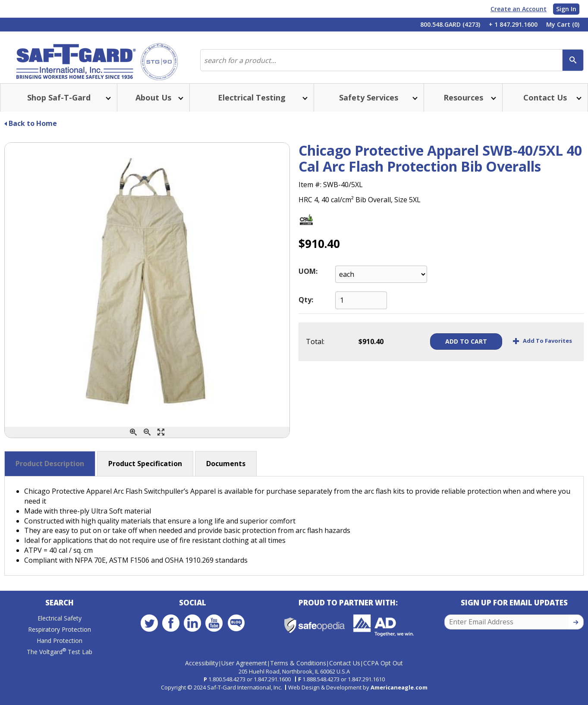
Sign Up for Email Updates (514, 613)
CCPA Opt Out (383, 670)
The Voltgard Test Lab (60, 662)
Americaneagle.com (399, 694)
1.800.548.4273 (227, 686)
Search (60, 613)
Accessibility (202, 670)
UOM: (308, 280)
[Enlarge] (161, 441)
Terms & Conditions (298, 670)
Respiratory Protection (60, 640)
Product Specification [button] (145, 472)
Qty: (306, 308)
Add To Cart (453, 350)
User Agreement (244, 670)
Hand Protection (60, 651)
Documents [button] (226, 472)
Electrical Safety (60, 628)
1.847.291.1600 (272, 686)
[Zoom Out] (147, 441)
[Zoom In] (133, 441)
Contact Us (345, 670)
